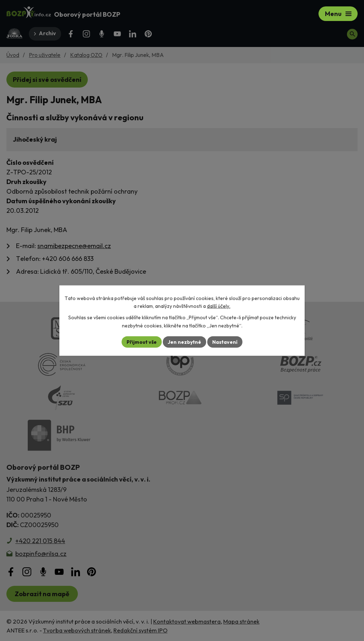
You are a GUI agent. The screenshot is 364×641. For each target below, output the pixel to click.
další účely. (219, 306)
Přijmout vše (142, 342)
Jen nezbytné (184, 342)
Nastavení (225, 342)
